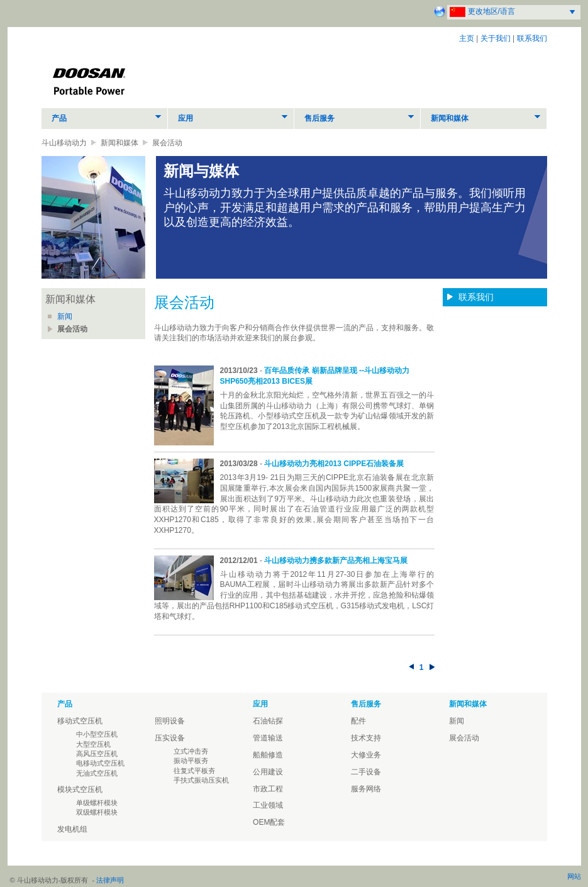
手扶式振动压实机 (201, 780)
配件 (358, 721)
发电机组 (72, 829)
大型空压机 (93, 744)
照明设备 (170, 721)
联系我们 (532, 38)
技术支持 (366, 738)
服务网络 (366, 789)
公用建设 (268, 772)
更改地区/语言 (491, 11)
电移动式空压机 (100, 763)
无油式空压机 (97, 773)
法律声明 (110, 880)
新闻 (65, 316)
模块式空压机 (80, 789)
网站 (574, 876)
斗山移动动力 (64, 143)
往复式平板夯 (194, 771)
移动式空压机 (80, 721)
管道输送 (268, 738)
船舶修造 (268, 755)
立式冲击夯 (191, 751)
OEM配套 (269, 822)
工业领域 (268, 805)
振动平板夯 (191, 761)
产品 (59, 118)
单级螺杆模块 (97, 803)
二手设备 (366, 772)
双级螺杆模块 (97, 812)
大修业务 (366, 755)
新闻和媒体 (450, 118)
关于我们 (496, 38)
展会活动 (72, 329)
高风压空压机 (97, 754)
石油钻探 (268, 721)
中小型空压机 (97, 734)
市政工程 (268, 789)
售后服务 (319, 118)
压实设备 (170, 738)
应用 (186, 118)
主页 (467, 38)
